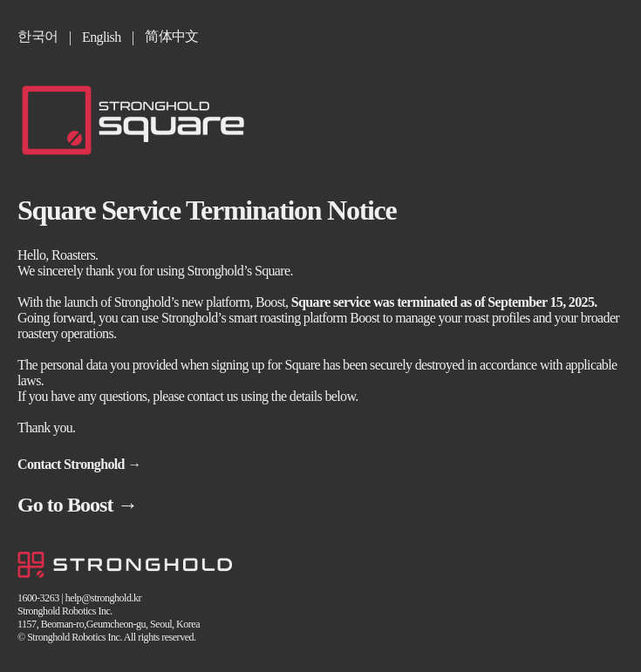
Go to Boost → (78, 505)
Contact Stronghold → (79, 464)
